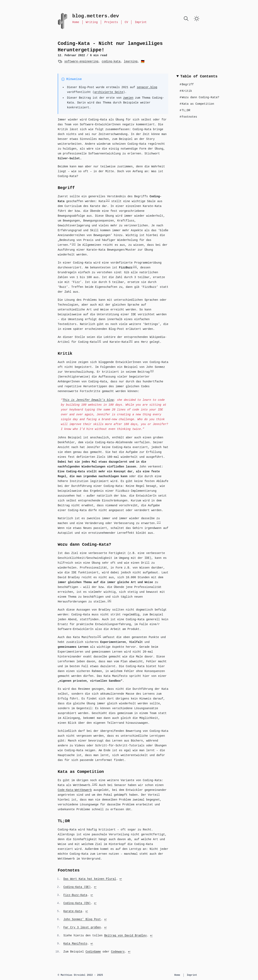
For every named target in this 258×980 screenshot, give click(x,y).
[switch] (197, 19)
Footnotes (188, 117)
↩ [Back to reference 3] (92, 895)
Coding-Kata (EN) (77, 903)
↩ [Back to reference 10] (129, 952)
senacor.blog (147, 87)
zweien (128, 98)
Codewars (118, 952)
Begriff (187, 84)
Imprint (141, 22)
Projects (111, 22)
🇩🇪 (143, 61)
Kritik (186, 91)
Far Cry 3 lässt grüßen (82, 927)
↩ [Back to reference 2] (95, 887)
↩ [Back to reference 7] (106, 927)
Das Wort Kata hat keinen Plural (90, 879)
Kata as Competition (197, 104)
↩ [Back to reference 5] (87, 911)
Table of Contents (199, 76)
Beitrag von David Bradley (126, 936)
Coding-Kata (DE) (77, 887)
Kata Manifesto (75, 944)
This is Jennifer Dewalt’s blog (88, 400)
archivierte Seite (109, 92)
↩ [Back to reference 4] (95, 903)
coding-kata (111, 61)
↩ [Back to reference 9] (92, 944)
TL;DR (185, 110)
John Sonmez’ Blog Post (82, 919)
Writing (92, 22)
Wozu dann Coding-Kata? (199, 97)
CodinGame (93, 952)
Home (76, 22)
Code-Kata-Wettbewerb (75, 790)
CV (126, 22)
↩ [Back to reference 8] (151, 936)
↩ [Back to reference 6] (106, 919)
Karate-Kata (73, 911)
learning (131, 61)
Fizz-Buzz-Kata (75, 895)
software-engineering (81, 61)
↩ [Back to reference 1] (121, 879)
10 (95, 784)
